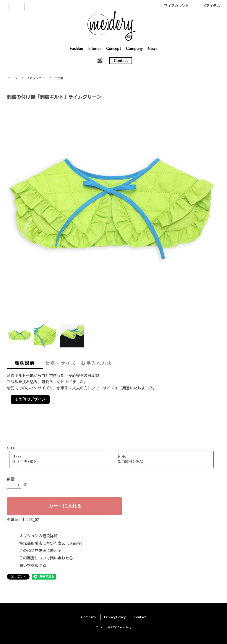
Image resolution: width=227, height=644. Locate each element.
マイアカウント (176, 6)
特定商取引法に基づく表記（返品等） (52, 543)
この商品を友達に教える (40, 551)
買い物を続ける (33, 565)
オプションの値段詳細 (38, 536)
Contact (121, 61)
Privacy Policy (115, 617)
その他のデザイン (30, 399)
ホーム (12, 78)
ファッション (35, 78)
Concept (113, 48)
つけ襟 (58, 78)
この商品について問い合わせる (46, 558)
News (153, 48)
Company (134, 48)
